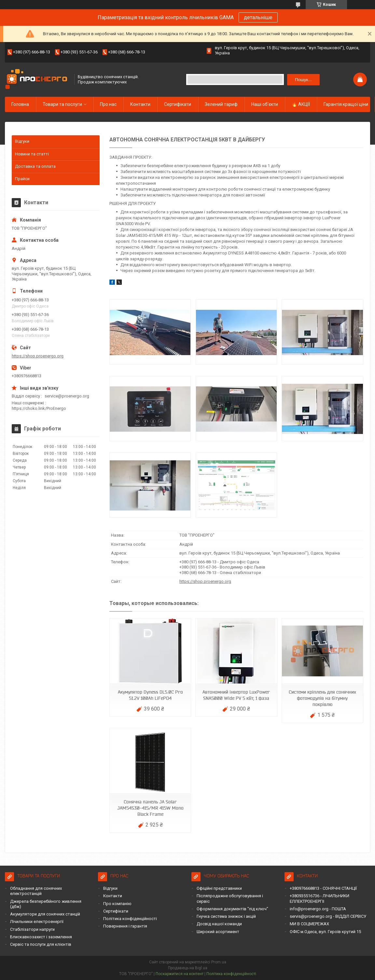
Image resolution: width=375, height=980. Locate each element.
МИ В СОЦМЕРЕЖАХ (309, 924)
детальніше (258, 17)
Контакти (140, 104)
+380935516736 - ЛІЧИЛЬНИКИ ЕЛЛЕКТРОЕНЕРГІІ (319, 898)
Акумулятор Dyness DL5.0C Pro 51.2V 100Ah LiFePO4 (150, 695)
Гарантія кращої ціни (346, 104)
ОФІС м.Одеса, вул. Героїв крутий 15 (325, 932)
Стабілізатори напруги (32, 929)
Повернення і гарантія (125, 926)
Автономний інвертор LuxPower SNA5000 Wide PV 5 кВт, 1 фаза (236, 695)
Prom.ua (219, 962)
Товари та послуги (62, 104)
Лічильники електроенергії (37, 922)
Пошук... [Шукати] (303, 80)
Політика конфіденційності (130, 919)
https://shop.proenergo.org (205, 581)
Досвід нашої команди (219, 924)
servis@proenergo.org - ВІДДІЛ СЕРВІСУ (328, 916)
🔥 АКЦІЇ (301, 104)
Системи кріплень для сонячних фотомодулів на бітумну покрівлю (322, 698)
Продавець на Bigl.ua (188, 968)
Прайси (22, 179)
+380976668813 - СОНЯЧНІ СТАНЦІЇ (323, 888)
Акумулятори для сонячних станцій (45, 914)
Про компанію (117, 904)
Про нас (108, 104)
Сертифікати (178, 104)
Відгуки (22, 141)
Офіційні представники (219, 888)
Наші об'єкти (265, 104)
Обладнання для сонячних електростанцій (36, 891)
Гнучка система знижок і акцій (226, 916)
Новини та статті (32, 154)
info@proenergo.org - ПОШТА (318, 909)
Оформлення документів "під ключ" (232, 909)
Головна (20, 104)
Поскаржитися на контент (180, 974)
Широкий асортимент (218, 932)
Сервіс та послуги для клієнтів (41, 944)
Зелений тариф (221, 104)
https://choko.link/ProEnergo (39, 408)
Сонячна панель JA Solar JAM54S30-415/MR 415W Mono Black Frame (150, 808)
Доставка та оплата (35, 166)
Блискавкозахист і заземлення (41, 937)
